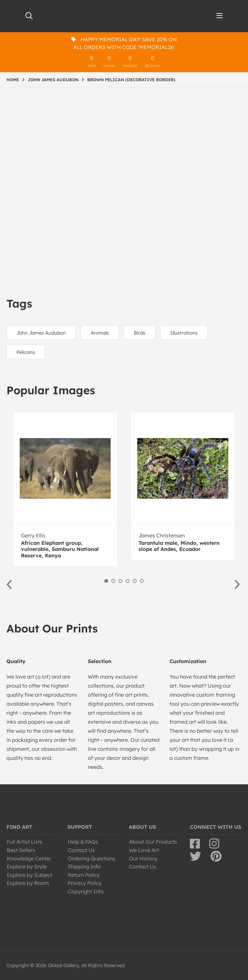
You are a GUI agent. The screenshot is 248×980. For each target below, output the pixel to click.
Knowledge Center (29, 858)
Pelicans (26, 352)
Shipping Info (84, 867)
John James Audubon (41, 333)
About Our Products (153, 842)
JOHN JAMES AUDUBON (53, 80)
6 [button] (142, 581)
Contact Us (81, 850)
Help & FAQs (83, 842)
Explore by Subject (30, 875)
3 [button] (120, 581)
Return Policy (84, 875)
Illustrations (184, 333)
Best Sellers (21, 850)
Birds (139, 333)
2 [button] (113, 581)
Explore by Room (28, 883)
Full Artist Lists (25, 842)
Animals (100, 333)
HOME (13, 80)
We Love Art (144, 850)
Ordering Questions (92, 858)
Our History (143, 858)
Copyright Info (86, 891)
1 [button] (106, 581)
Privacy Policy (85, 883)
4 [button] (128, 581)
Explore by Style (27, 867)
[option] (65, 489)
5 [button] (135, 581)
